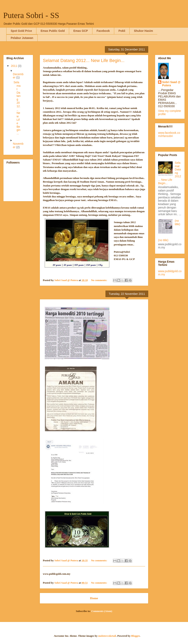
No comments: (99, 280)
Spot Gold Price (21, 31)
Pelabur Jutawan (22, 38)
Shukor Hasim (143, 31)
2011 (14, 66)
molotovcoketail (107, 636)
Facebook (103, 31)
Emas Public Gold (53, 31)
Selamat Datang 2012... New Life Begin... (84, 60)
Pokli (122, 31)
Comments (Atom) (102, 611)
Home (94, 598)
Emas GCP (81, 31)
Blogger (135, 636)
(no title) (177, 222)
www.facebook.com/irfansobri (169, 134)
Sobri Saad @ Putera (171, 84)
